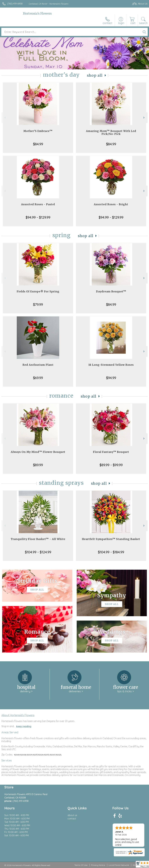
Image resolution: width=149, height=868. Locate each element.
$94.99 (111, 378)
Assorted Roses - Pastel (38, 204)
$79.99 (38, 304)
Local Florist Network (119, 865)
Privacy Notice (98, 865)
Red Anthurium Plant (38, 365)
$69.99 (38, 378)
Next (144, 118)
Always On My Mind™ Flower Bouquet (38, 452)
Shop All (95, 75)
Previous (5, 118)
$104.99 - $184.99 (111, 552)
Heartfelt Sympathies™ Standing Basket (111, 539)
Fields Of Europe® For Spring (38, 291)
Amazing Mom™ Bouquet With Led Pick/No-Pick (111, 132)
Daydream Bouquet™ (111, 291)
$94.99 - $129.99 (38, 217)
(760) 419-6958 (15, 4)
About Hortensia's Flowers (18, 715)
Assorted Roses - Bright (111, 204)
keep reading (24, 726)
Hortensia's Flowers (37, 13)
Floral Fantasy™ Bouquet (111, 452)
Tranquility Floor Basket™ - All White (38, 539)
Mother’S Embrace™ (38, 131)
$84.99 (38, 144)
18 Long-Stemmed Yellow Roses (111, 365)
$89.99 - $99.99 (111, 465)
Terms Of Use (81, 865)
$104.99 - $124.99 (38, 552)
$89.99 (38, 465)
